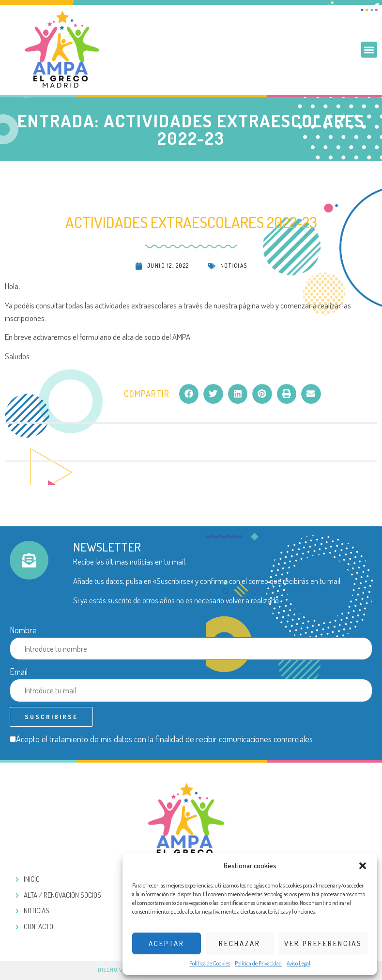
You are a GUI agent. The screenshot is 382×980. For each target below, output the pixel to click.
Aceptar (167, 943)
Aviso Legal (298, 963)
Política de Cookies (210, 963)
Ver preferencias (323, 943)
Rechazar (240, 943)
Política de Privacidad (258, 963)
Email (19, 672)
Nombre (23, 630)
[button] (363, 866)
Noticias (234, 266)
